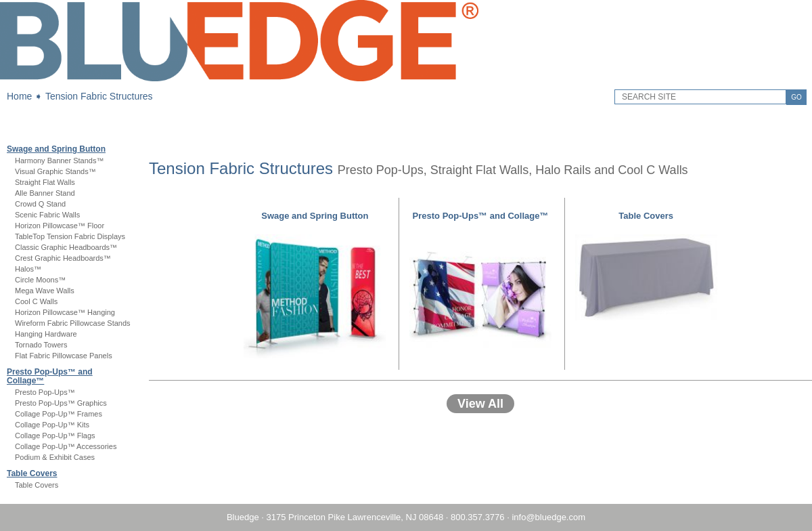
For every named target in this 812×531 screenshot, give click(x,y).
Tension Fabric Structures (99, 96)
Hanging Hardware (46, 334)
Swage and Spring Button (56, 149)
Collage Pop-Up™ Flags (55, 436)
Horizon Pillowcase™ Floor (60, 226)
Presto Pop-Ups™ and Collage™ (50, 376)
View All (480, 404)
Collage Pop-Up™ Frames (59, 414)
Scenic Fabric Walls (47, 215)
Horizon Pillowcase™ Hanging (65, 312)
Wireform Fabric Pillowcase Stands (73, 323)
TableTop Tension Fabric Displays (70, 236)
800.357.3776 (478, 517)
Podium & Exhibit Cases (55, 457)
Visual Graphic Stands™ (55, 171)
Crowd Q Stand (40, 204)
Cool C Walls (36, 301)
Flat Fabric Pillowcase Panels (64, 356)
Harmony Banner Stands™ (59, 161)
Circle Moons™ (40, 280)
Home (19, 96)
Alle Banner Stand (45, 193)
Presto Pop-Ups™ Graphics (61, 403)
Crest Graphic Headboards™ (63, 258)
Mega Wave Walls (45, 291)
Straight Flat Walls (45, 182)
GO (796, 97)
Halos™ (28, 269)
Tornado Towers (41, 345)
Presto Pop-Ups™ (45, 392)
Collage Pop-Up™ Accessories (66, 446)
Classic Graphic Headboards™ (66, 247)
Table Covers (32, 473)
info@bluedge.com (548, 517)
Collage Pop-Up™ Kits (52, 425)
